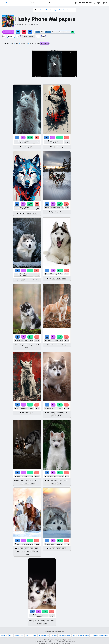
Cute (47, 621)
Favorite (8, 32)
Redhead (29, 551)
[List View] (42, 32)
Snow (62, 212)
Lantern (22, 481)
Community (91, 3)
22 (30, 137)
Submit (82, 3)
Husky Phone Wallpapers (67, 10)
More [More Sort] (67, 32)
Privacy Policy (19, 636)
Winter (26, 280)
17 (60, 137)
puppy (17, 44)
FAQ (11, 636)
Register (104, 3)
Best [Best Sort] (61, 32)
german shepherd (34, 44)
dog (13, 44)
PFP (38, 36)
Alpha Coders (6, 3)
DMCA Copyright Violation (81, 636)
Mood (27, 554)
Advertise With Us (65, 636)
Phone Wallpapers (28, 36)
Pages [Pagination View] (54, 32)
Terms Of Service (31, 636)
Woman (36, 551)
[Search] (50, 3)
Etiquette (54, 636)
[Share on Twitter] (18, 32)
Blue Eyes (41, 621)
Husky (54, 10)
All (4, 36)
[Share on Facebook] (30, 32)
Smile (23, 551)
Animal (41, 10)
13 (30, 204)
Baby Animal (24, 345)
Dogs (47, 10)
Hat (22, 549)
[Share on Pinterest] (24, 32)
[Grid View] (38, 32)
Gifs (43, 36)
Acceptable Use (44, 636)
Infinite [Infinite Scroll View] (48, 32)
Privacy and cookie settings (100, 636)
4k (18, 36)
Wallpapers (11, 36)
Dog (32, 147)
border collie (24, 44)
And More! (45, 44)
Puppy (31, 345)
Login (98, 3)
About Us (4, 636)
